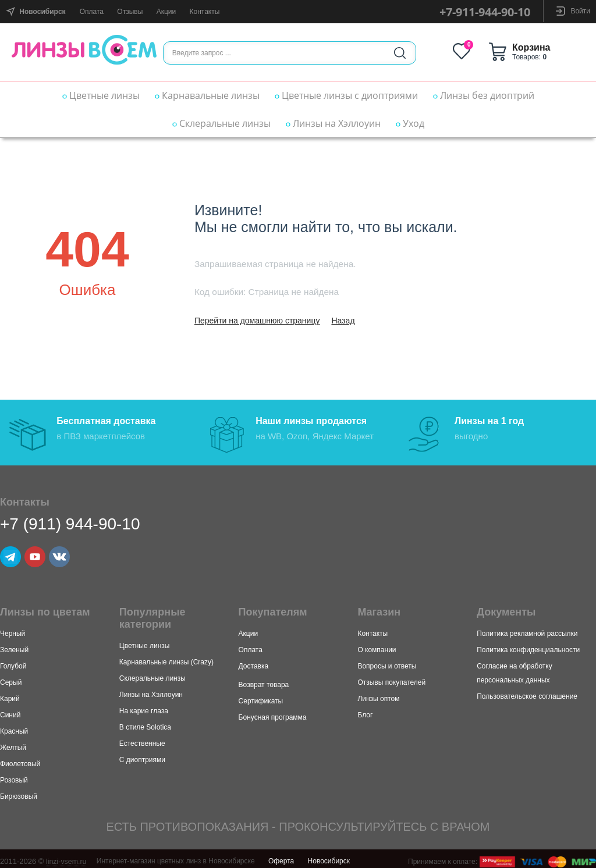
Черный (13, 629)
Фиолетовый (20, 759)
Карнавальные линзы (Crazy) (166, 657)
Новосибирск (329, 856)
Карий (10, 694)
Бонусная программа (273, 713)
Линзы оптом (378, 694)
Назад (343, 321)
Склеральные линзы (221, 123)
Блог (365, 710)
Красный (14, 727)
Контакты (205, 12)
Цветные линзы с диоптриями (346, 95)
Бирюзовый (19, 792)
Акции (166, 12)
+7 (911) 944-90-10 (70, 519)
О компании (377, 645)
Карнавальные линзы (207, 95)
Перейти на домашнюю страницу (257, 321)
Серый (11, 678)
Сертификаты (261, 696)
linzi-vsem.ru (67, 857)
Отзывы (130, 12)
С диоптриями (142, 755)
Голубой (13, 661)
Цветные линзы (101, 95)
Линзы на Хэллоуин (333, 123)
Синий (10, 710)
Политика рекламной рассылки (527, 629)
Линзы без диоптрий (484, 95)
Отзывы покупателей (391, 678)
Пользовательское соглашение (527, 692)
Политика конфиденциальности (528, 645)
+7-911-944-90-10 (485, 12)
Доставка (254, 661)
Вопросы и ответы (387, 661)
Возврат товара (264, 680)
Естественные (142, 739)
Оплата (92, 12)
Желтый (13, 743)
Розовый (14, 775)
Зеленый (14, 645)
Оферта (281, 856)
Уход (410, 123)
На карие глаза (144, 706)
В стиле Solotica (145, 723)
